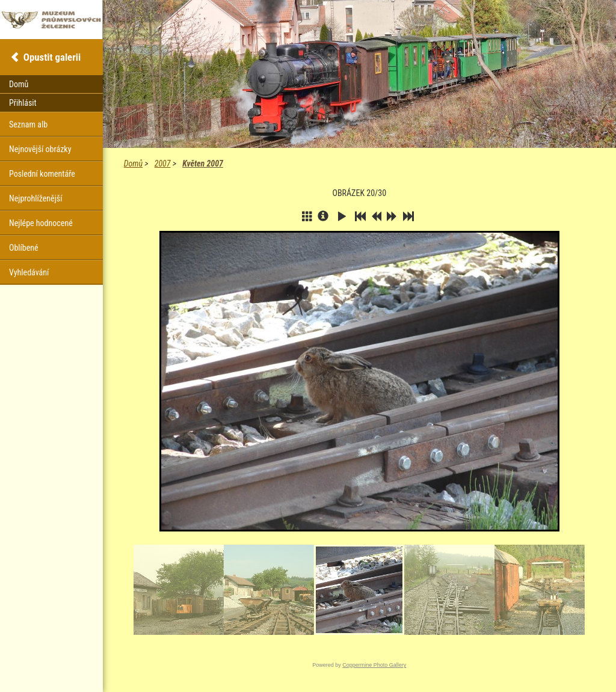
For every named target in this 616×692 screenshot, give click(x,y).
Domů (133, 164)
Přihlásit (23, 103)
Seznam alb (28, 124)
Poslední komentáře (42, 174)
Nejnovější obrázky (40, 149)
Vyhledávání (29, 272)
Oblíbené (24, 248)
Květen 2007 (203, 164)
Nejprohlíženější (35, 198)
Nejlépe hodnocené (41, 223)
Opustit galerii (52, 57)
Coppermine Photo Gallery (374, 665)
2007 (163, 164)
